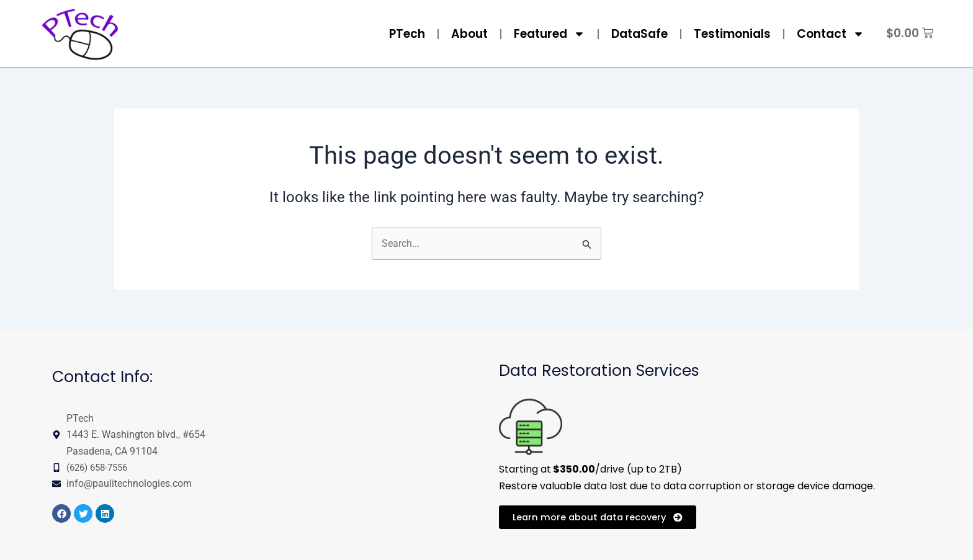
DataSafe (639, 34)
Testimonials (732, 34)
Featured (549, 34)
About (469, 34)
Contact (831, 34)
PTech (407, 34)
